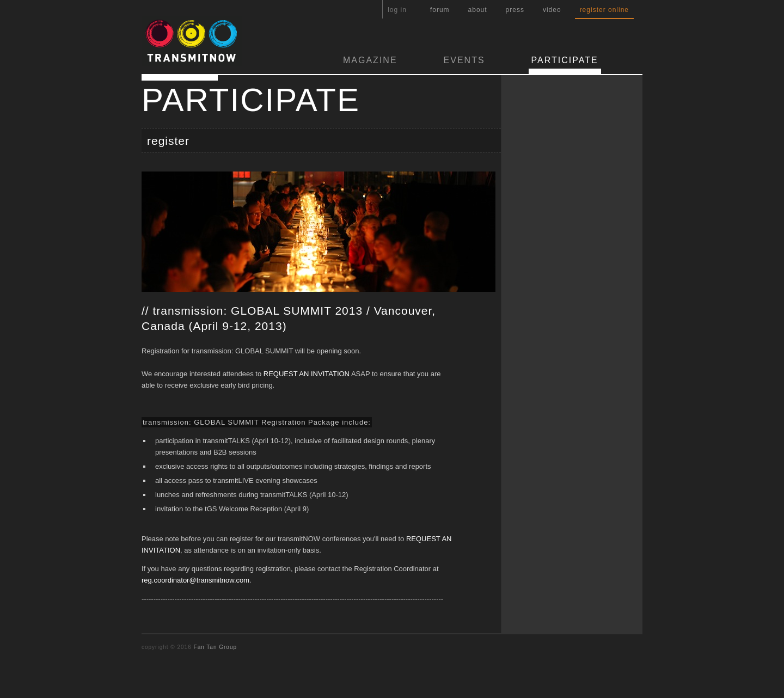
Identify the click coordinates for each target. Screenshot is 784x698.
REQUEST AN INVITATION (307, 374)
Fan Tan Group (216, 647)
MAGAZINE (370, 60)
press (515, 10)
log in (397, 10)
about (478, 10)
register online (604, 10)
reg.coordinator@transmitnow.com (195, 580)
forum (440, 10)
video (552, 10)
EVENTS (464, 60)
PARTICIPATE (565, 60)
